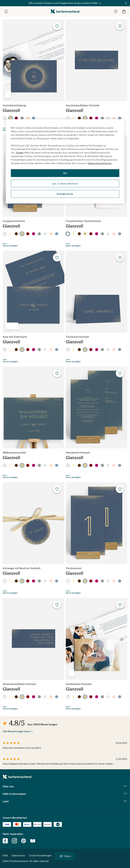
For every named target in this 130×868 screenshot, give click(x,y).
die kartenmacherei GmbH (65, 11)
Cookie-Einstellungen (40, 855)
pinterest (24, 841)
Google (19, 153)
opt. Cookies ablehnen (65, 183)
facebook (5, 841)
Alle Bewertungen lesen (16, 731)
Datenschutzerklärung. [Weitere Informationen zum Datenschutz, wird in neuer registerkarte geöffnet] (100, 163)
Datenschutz (18, 855)
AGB (5, 855)
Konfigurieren (65, 194)
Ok (65, 173)
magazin (33, 841)
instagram (14, 841)
